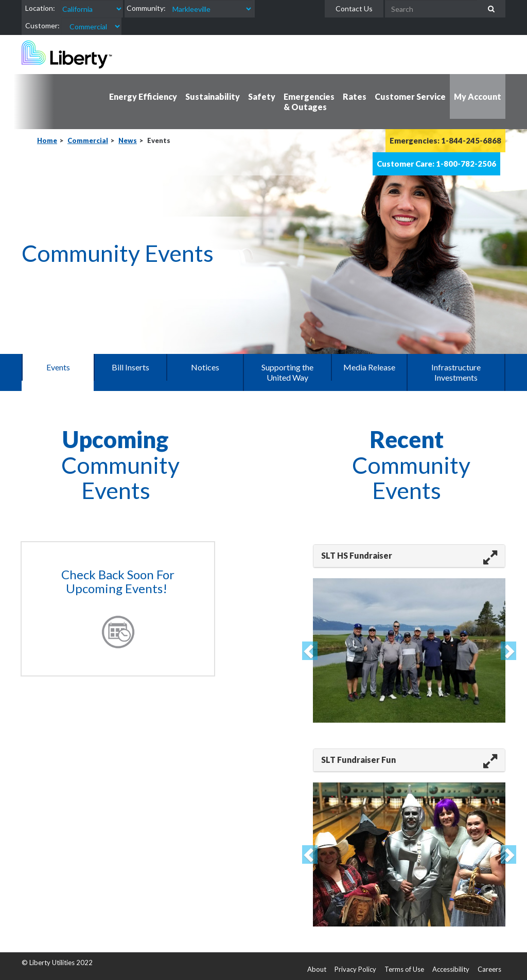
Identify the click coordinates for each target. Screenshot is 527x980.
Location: (40, 8)
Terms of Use (404, 969)
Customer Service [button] (410, 96)
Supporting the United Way (287, 372)
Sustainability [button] (213, 96)
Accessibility (451, 969)
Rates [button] (355, 96)
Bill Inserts (130, 367)
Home (47, 140)
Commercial (88, 140)
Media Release (369, 367)
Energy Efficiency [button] (143, 96)
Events (58, 367)
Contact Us (354, 8)
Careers (489, 969)
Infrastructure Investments (456, 372)
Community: (146, 8)
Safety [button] (262, 96)
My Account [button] (478, 96)
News (128, 140)
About (317, 969)
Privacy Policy (355, 969)
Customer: (42, 25)
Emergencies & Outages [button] (309, 102)
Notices (205, 367)
